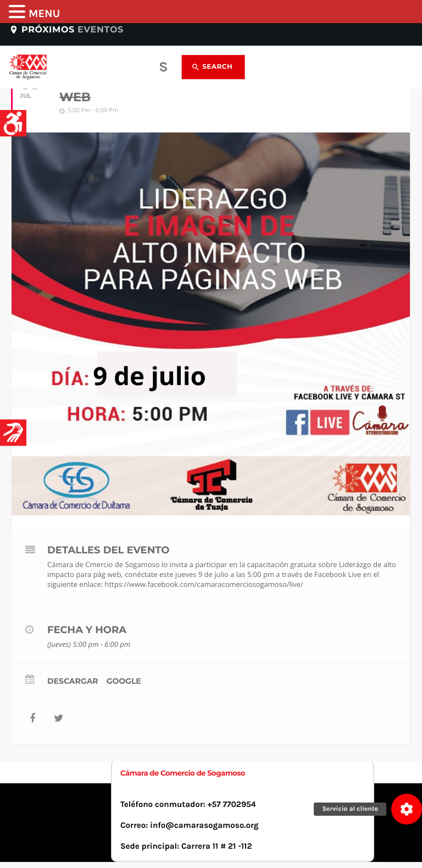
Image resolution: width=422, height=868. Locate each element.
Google (124, 681)
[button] (407, 809)
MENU (44, 14)
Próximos (66, 30)
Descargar (73, 681)
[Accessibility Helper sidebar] (13, 123)
